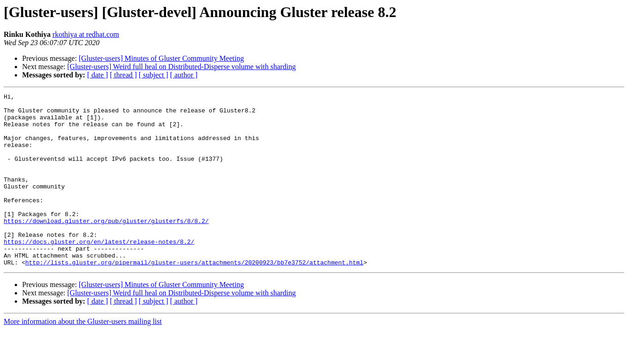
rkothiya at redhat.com (86, 34)
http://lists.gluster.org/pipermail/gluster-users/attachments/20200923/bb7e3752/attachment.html (194, 297)
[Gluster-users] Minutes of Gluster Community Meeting (161, 58)
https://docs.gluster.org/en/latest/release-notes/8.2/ (99, 272)
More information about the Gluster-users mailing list (83, 356)
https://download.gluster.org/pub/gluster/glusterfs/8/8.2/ (106, 247)
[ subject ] (154, 75)
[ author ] (184, 75)
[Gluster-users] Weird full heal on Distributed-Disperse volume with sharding (182, 67)
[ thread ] (123, 75)
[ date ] (98, 75)
